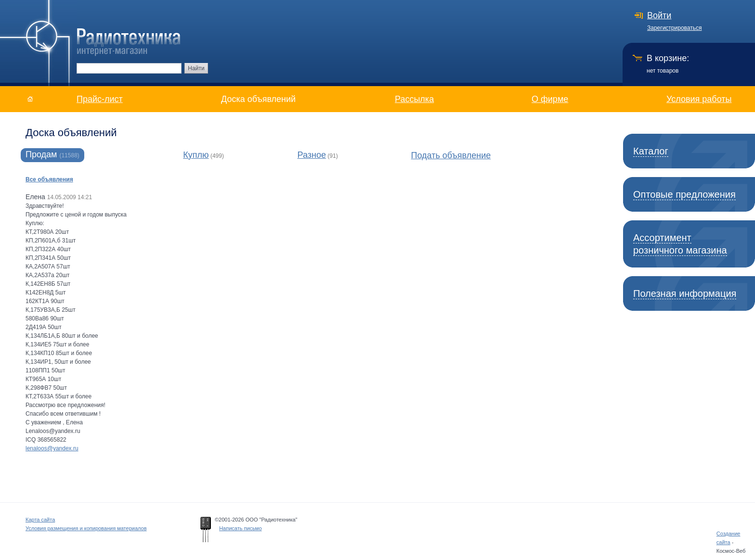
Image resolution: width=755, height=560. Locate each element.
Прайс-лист (100, 99)
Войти (659, 15)
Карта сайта (40, 520)
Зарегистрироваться (674, 28)
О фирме (550, 99)
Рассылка (414, 99)
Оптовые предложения (684, 194)
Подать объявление (451, 155)
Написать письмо (240, 528)
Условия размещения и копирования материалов (86, 528)
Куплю (196, 155)
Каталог (651, 151)
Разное (312, 155)
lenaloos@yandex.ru (52, 448)
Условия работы (699, 99)
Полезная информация (685, 293)
